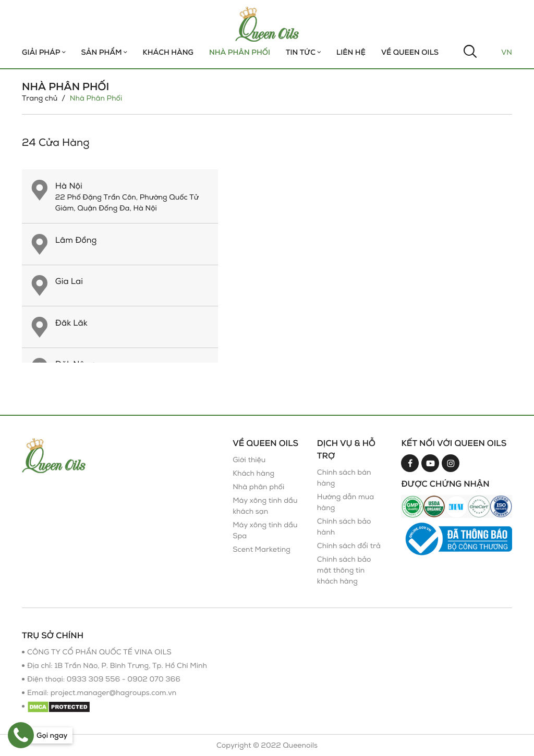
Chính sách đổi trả (349, 546)
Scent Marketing (262, 549)
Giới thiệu (249, 460)
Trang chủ (40, 98)
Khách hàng (168, 52)
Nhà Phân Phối (240, 52)
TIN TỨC (303, 52)
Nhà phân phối (258, 487)
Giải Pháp (44, 52)
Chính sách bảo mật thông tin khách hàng (344, 570)
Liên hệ (351, 52)
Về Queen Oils (410, 52)
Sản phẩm (104, 52)
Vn (507, 52)
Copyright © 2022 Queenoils (267, 745)
